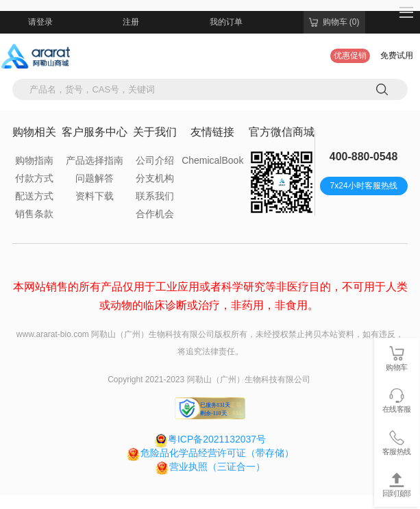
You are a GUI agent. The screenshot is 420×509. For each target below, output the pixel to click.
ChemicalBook (212, 160)
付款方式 (34, 178)
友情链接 (212, 132)
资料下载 (95, 196)
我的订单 (226, 22)
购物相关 (34, 132)
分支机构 (155, 178)
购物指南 (34, 160)
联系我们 (155, 196)
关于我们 (155, 132)
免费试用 (397, 55)
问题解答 (95, 178)
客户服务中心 (95, 132)
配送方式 (34, 196)
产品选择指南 (95, 160)
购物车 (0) (334, 22)
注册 (131, 22)
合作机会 (155, 214)
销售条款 (34, 214)
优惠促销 (350, 55)
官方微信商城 (282, 132)
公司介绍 (155, 160)
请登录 (40, 22)
